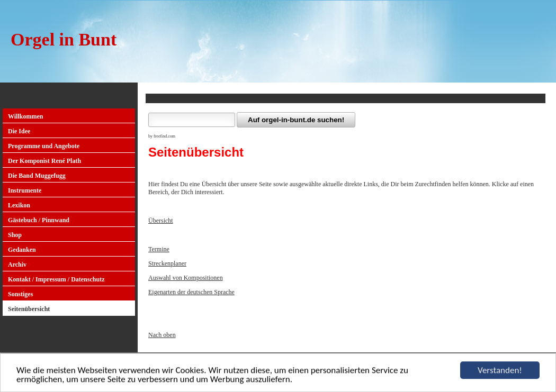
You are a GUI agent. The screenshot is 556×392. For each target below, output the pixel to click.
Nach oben (162, 335)
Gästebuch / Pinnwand (39, 220)
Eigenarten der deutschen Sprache (191, 292)
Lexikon (19, 205)
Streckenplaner (167, 263)
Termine (159, 249)
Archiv (17, 265)
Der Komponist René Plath (44, 161)
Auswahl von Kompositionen (186, 278)
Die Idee (19, 131)
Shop (15, 235)
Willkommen (25, 116)
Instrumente (25, 190)
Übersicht (161, 221)
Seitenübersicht (29, 309)
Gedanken (22, 250)
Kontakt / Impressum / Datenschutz (56, 279)
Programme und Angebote (44, 146)
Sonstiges (20, 294)
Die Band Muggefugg (37, 176)
